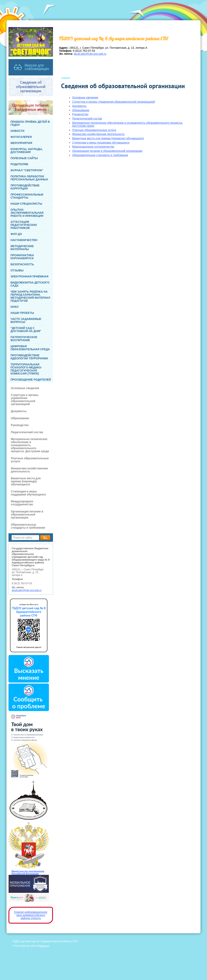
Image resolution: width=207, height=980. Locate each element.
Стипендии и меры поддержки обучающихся (28, 493)
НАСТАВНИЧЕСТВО (24, 240)
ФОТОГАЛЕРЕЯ (21, 137)
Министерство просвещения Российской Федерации (28, 872)
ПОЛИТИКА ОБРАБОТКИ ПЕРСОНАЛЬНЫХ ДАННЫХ (29, 178)
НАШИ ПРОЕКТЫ (22, 313)
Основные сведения (25, 388)
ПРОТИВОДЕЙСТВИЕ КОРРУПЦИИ (25, 187)
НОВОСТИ (17, 131)
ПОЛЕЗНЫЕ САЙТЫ (24, 158)
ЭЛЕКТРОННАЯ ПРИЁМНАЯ (29, 277)
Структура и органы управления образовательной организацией (25, 400)
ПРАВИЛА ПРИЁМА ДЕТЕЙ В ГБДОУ (30, 123)
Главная (65, 78)
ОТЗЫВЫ (17, 270)
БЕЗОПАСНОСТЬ (22, 264)
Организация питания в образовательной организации (27, 515)
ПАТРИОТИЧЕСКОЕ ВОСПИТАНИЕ (24, 339)
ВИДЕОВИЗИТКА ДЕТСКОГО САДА (30, 284)
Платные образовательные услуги (30, 460)
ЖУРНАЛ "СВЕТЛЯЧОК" (27, 170)
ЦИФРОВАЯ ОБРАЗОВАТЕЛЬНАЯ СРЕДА (30, 348)
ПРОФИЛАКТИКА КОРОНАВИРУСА (22, 257)
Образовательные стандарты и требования (28, 526)
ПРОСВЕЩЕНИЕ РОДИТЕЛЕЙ (31, 380)
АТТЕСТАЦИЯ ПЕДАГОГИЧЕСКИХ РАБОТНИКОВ (24, 225)
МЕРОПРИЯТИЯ (21, 143)
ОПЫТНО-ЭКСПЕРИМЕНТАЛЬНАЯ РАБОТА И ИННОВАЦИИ (27, 213)
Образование (20, 418)
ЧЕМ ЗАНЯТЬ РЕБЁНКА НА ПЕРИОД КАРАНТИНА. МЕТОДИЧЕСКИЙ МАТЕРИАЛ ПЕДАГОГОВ (30, 296)
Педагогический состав (27, 432)
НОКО (15, 307)
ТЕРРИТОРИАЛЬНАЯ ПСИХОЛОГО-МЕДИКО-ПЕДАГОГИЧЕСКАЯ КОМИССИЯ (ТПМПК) (26, 369)
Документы (19, 411)
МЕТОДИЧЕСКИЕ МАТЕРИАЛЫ (22, 248)
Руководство (20, 425)
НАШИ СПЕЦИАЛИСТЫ (26, 204)
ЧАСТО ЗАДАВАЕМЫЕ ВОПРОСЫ (26, 321)
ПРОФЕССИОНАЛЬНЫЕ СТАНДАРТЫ (27, 196)
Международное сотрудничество (22, 503)
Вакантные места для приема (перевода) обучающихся (26, 481)
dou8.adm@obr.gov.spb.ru (27, 590)
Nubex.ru (44, 946)
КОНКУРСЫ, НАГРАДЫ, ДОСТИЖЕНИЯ (27, 151)
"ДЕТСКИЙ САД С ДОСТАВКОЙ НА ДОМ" (26, 330)
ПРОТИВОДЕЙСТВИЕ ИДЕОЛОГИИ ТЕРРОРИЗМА (29, 357)
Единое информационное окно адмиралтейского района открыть (31, 915)
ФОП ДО (16, 234)
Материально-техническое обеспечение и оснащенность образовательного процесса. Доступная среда (30, 445)
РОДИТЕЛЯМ (19, 164)
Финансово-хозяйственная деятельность (29, 470)
